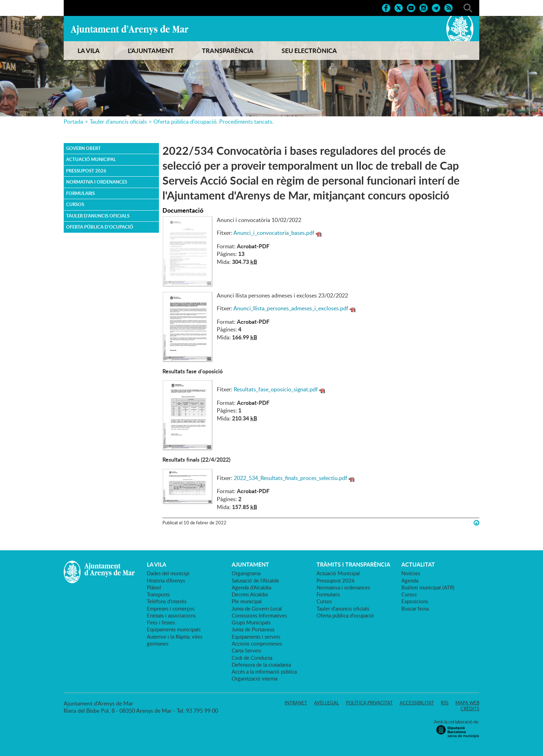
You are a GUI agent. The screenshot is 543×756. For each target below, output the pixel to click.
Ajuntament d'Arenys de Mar (130, 30)
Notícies (411, 573)
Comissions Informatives (259, 615)
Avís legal (327, 703)
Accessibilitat (417, 703)
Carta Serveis (246, 650)
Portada (73, 122)
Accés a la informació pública (264, 671)
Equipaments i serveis (256, 637)
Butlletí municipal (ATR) (428, 587)
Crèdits (470, 709)
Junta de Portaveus (253, 629)
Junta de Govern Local (257, 608)
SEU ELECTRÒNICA (309, 51)
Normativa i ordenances (97, 182)
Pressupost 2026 (86, 171)
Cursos (75, 204)
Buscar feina (415, 608)
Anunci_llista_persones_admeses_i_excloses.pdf (291, 308)
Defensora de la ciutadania (261, 665)
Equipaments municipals (174, 629)
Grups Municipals (251, 622)
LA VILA (89, 51)
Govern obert (83, 148)
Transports (158, 594)
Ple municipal (247, 601)
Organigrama (246, 573)
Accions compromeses (257, 643)
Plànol (154, 587)
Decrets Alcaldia (250, 594)
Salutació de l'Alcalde (255, 580)
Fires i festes (161, 622)
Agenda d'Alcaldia (251, 587)
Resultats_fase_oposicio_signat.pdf (276, 389)
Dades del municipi (168, 573)
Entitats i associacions (171, 615)
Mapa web (467, 703)
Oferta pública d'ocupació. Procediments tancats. (213, 122)
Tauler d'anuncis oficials (118, 122)
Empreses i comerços (171, 608)
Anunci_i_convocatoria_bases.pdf (274, 233)
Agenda (410, 580)
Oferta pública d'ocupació (100, 227)
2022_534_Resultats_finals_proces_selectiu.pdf (291, 478)
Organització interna (255, 678)
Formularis (81, 193)
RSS (445, 703)
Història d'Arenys (166, 580)
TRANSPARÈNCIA (228, 51)
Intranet (296, 703)
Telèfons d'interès (167, 601)
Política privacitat (369, 703)
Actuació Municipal (91, 159)
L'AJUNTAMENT (151, 51)
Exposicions (415, 601)
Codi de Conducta (252, 658)
